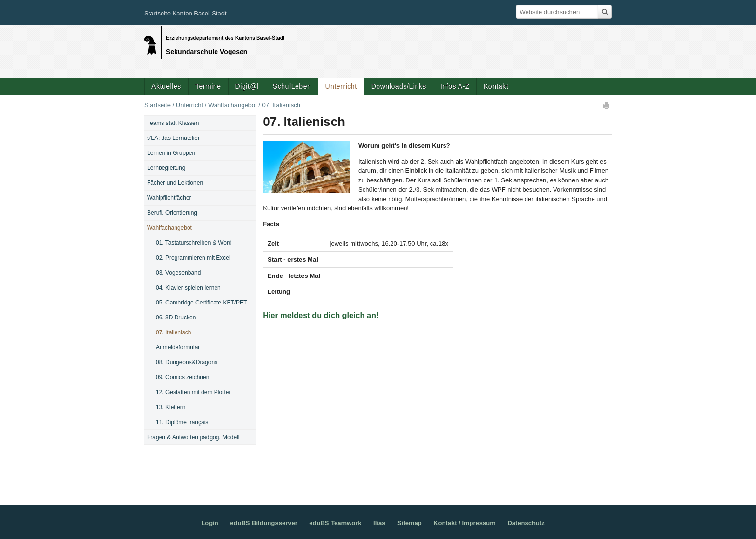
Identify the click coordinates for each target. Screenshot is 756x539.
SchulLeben (292, 86)
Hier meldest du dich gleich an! (321, 315)
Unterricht (341, 86)
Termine (208, 86)
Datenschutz (526, 523)
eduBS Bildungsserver (263, 523)
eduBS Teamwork (335, 523)
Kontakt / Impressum (465, 523)
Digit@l (247, 86)
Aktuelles (166, 86)
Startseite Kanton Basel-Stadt (185, 13)
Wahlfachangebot (233, 105)
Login (209, 523)
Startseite (157, 105)
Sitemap (410, 523)
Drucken (607, 105)
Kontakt (496, 86)
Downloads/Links (399, 86)
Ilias (379, 523)
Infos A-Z (455, 86)
